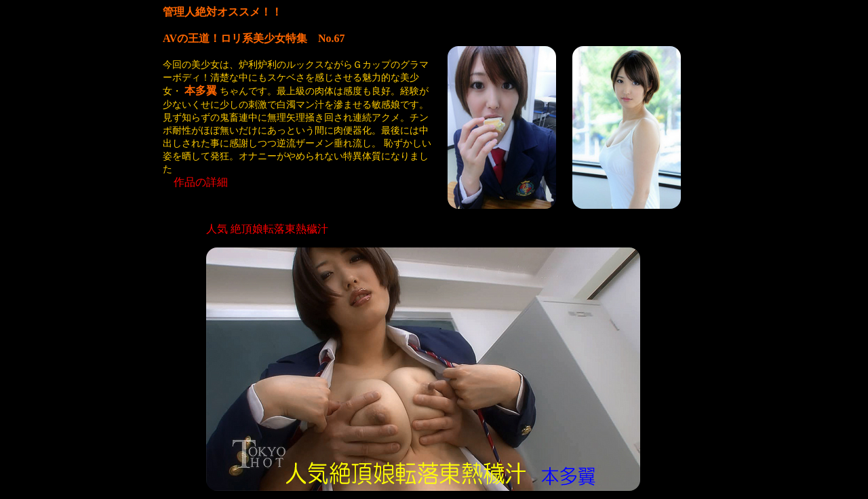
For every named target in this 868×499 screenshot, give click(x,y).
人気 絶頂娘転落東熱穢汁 (267, 229)
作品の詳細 (201, 182)
